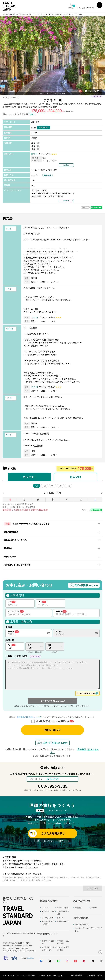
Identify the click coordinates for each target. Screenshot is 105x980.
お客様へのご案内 (48, 942)
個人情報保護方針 (78, 975)
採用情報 (94, 908)
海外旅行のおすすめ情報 (48, 923)
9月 (60, 486)
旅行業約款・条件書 (95, 975)
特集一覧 (60, 918)
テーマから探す (48, 918)
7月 (45, 486)
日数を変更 (43, 127)
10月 (68, 486)
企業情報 (78, 908)
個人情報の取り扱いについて (29, 717)
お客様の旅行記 (63, 921)
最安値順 (75, 477)
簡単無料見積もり (82, 924)
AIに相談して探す (48, 913)
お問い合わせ (52, 730)
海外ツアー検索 (63, 908)
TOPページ (46, 908)
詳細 (32, 114)
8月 (53, 486)
